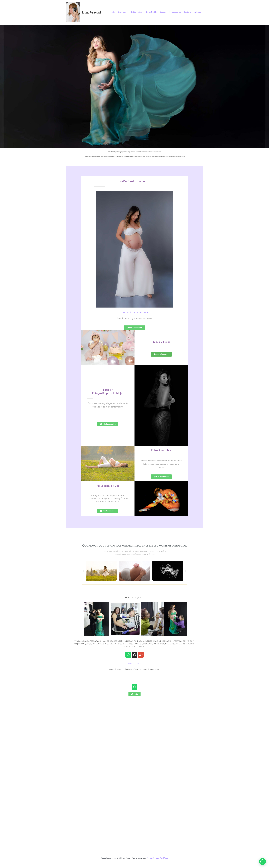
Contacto (188, 12)
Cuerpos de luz (175, 12)
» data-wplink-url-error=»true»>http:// (134, 675)
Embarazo (123, 12)
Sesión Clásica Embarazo (135, 181)
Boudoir (163, 12)
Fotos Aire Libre (161, 450)
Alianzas (198, 12)
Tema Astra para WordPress (157, 858)
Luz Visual (92, 12)
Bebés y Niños (137, 12)
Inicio (113, 12)
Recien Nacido (151, 12)
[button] (83, 571)
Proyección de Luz (108, 486)
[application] (127, 12)
